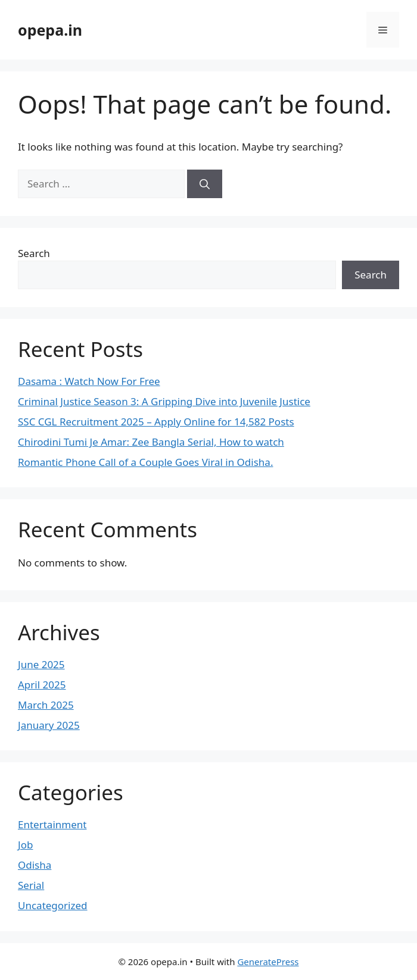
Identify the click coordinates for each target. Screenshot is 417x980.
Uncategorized (53, 905)
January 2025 (49, 725)
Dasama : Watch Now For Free (89, 381)
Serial (31, 885)
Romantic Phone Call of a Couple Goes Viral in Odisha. (145, 462)
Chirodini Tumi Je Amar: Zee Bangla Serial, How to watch (151, 442)
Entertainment (52, 824)
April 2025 (42, 685)
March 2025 (46, 705)
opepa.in (50, 30)
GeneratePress (268, 962)
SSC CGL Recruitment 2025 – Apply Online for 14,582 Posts (156, 422)
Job (25, 845)
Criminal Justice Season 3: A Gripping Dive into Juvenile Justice (164, 401)
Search (34, 253)
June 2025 (41, 664)
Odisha (35, 865)
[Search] (205, 184)
